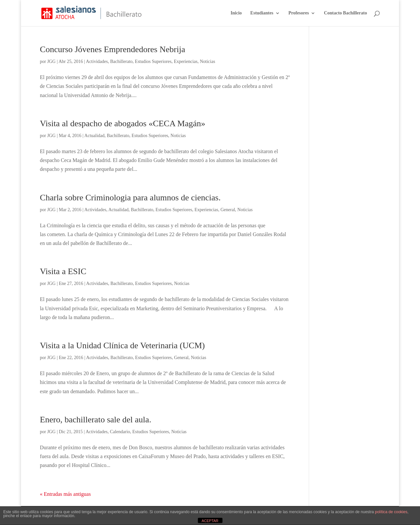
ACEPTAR (210, 521)
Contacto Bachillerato (345, 13)
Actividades (97, 61)
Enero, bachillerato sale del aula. (96, 420)
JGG (52, 61)
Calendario (120, 432)
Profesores (299, 13)
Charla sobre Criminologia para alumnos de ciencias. (130, 198)
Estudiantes (262, 13)
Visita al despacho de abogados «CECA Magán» (123, 123)
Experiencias (186, 61)
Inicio (236, 13)
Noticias (208, 61)
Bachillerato (121, 61)
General (228, 210)
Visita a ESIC (63, 271)
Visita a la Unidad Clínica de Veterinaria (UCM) (123, 345)
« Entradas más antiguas (65, 494)
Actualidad (94, 136)
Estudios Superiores (153, 61)
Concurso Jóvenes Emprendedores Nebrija (113, 49)
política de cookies (391, 512)
